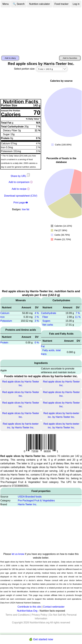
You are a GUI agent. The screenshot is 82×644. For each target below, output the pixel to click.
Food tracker (62, 4)
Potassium (6, 321)
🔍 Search (19, 4)
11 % (78, 317)
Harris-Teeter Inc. (27, 504)
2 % (37, 317)
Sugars (46, 321)
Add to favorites (70, 58)
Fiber (45, 317)
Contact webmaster (54, 607)
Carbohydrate (49, 313)
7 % (78, 313)
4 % (37, 313)
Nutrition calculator (40, 4)
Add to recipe (19, 189)
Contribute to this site (29, 607)
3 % (37, 321)
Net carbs (48, 325)
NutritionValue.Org (27, 611)
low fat (26, 209)
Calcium (5, 313)
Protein (4, 343)
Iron (2, 317)
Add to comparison (19, 182)
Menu (6, 4)
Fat (43, 346)
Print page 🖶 (21, 203)
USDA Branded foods (30, 497)
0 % (37, 343)
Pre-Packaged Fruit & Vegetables (36, 501)
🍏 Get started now (41, 639)
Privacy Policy (40, 615)
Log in (76, 4)
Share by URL (21, 176)
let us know (18, 554)
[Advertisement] (41, 31)
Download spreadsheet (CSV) (21, 196)
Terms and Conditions (18, 615)
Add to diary (10, 58)
